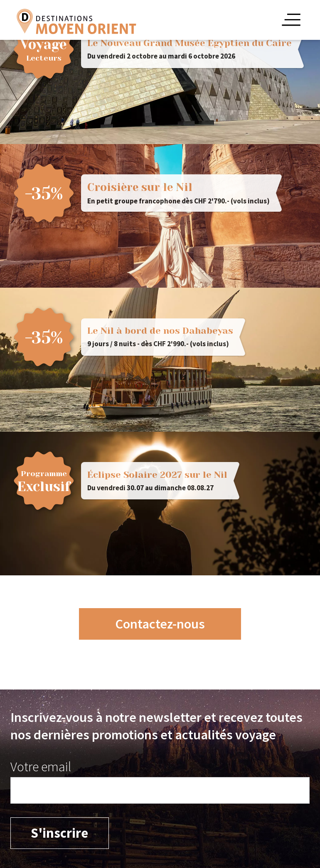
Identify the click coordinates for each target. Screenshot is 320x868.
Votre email (41, 767)
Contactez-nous (160, 624)
